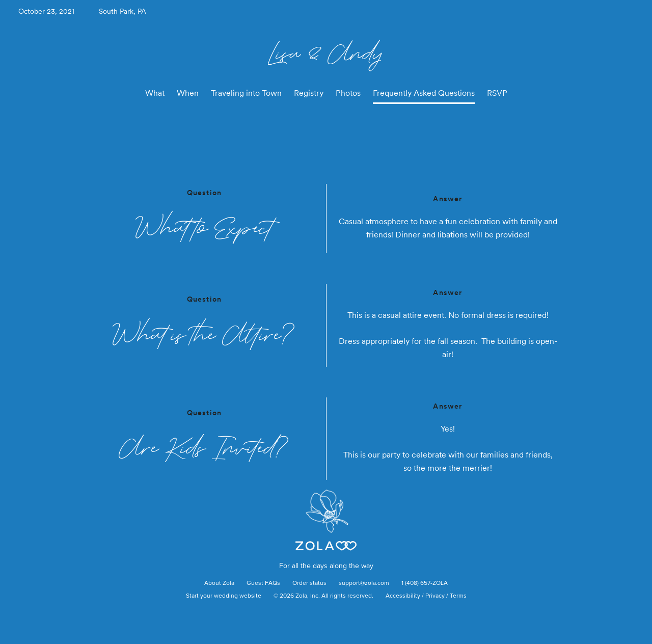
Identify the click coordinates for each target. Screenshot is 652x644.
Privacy (435, 596)
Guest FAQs (263, 583)
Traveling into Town (246, 93)
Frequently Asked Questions (424, 93)
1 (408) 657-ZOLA (425, 583)
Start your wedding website (224, 596)
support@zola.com (364, 583)
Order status (309, 583)
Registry (309, 93)
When (188, 93)
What (155, 93)
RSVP (497, 93)
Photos (348, 93)
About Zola (219, 583)
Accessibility (403, 596)
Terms (458, 596)
